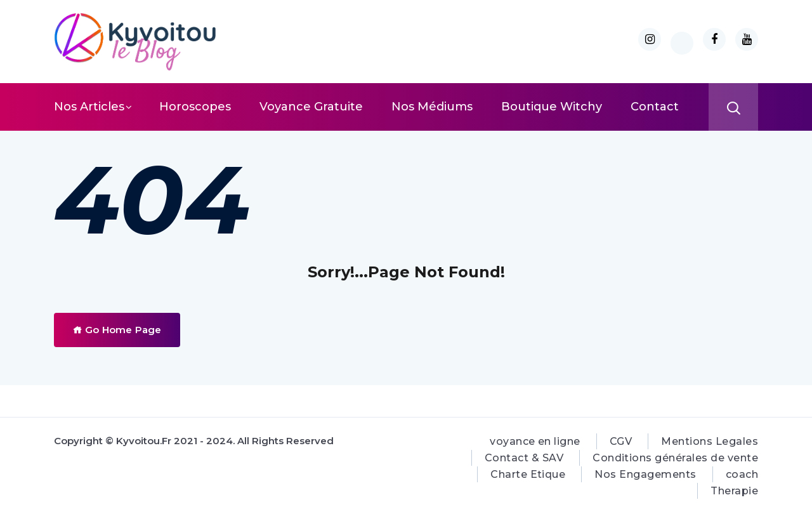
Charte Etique (528, 474)
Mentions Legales (710, 441)
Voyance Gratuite (311, 107)
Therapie (734, 491)
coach (742, 474)
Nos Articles (89, 107)
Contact (655, 107)
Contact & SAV (524, 458)
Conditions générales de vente (675, 458)
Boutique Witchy (552, 107)
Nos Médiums (432, 107)
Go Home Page (117, 330)
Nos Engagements (645, 474)
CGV (621, 441)
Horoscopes (195, 107)
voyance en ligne (535, 441)
